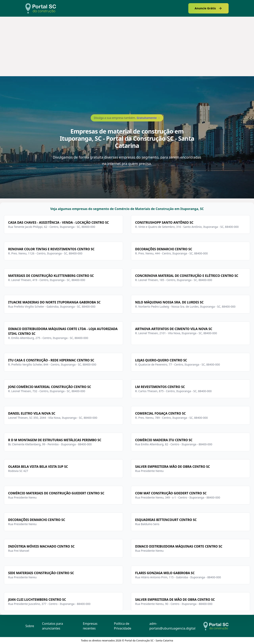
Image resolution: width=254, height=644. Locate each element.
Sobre (30, 626)
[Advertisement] (127, 46)
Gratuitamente (149, 118)
